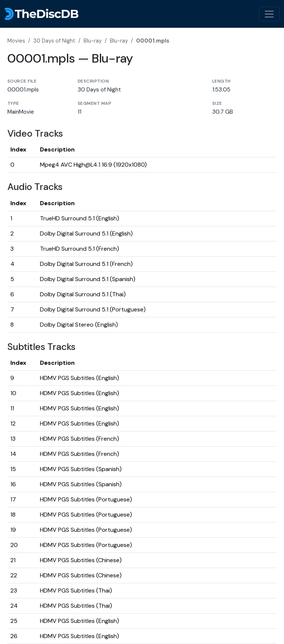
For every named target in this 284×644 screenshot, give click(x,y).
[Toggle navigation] (269, 14)
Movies (16, 41)
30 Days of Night (54, 41)
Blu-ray (93, 41)
